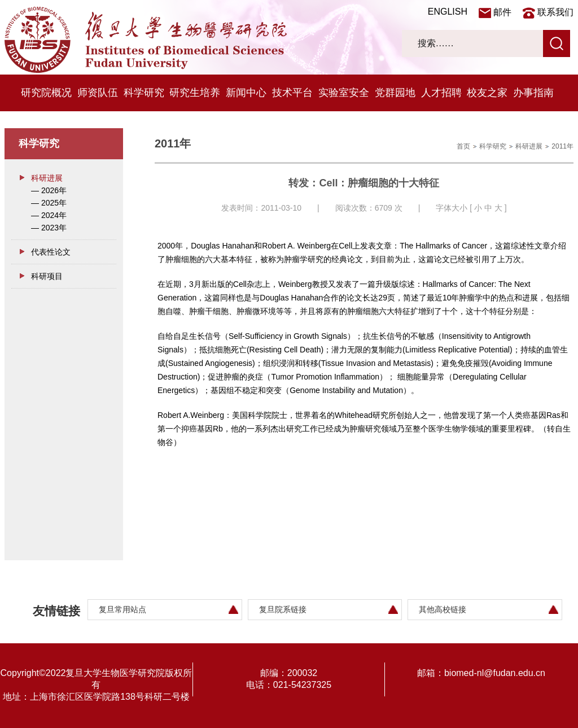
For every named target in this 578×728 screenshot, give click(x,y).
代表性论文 (51, 252)
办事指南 (533, 93)
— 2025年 (49, 203)
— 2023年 (49, 228)
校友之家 (487, 93)
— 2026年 (49, 190)
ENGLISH (448, 12)
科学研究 (144, 93)
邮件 (502, 12)
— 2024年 (49, 215)
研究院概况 (46, 93)
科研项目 (47, 276)
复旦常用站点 (122, 609)
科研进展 (47, 178)
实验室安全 (344, 93)
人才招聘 (441, 93)
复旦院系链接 (283, 609)
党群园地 (395, 93)
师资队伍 (98, 93)
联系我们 (555, 12)
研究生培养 (195, 93)
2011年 (562, 146)
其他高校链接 (443, 609)
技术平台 (292, 93)
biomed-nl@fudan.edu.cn (495, 673)
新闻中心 (246, 93)
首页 (463, 146)
